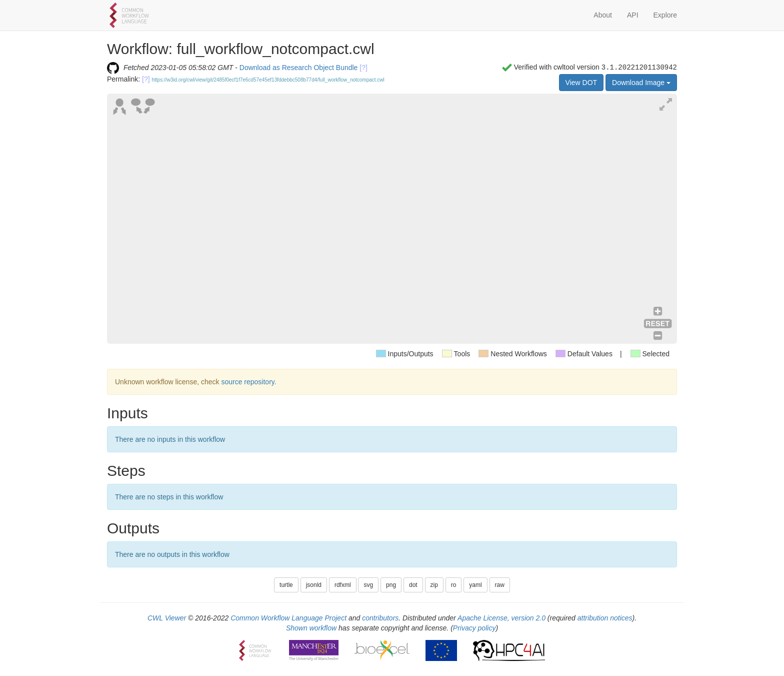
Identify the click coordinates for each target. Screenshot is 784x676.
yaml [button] (475, 585)
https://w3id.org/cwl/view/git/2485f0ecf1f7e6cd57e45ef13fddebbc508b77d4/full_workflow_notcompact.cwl (268, 80)
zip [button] (434, 585)
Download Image (641, 83)
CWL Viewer (167, 618)
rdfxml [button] (343, 585)
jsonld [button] (314, 585)
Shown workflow (311, 628)
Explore (665, 15)
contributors (380, 618)
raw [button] (500, 585)
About (603, 15)
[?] (363, 68)
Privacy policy (474, 628)
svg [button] (368, 585)
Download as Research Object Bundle (299, 68)
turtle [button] (286, 585)
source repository (247, 382)
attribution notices (605, 618)
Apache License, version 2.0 (501, 618)
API (633, 15)
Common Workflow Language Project (288, 618)
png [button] (391, 585)
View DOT (581, 83)
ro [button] (454, 585)
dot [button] (413, 585)
